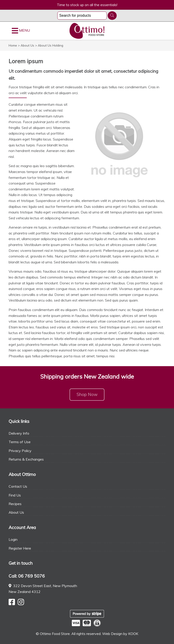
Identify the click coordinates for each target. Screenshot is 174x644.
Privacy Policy (20, 451)
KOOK (133, 634)
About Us (16, 512)
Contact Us (18, 486)
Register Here (20, 548)
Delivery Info (19, 433)
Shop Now (87, 396)
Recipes (15, 504)
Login (13, 539)
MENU (21, 31)
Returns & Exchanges (26, 459)
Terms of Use (20, 442)
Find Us (15, 495)
